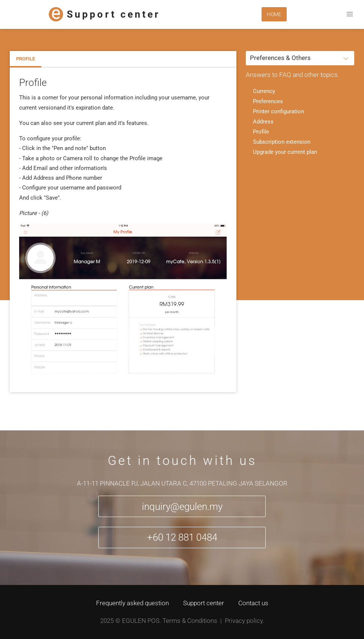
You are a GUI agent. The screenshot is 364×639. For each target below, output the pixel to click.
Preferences (268, 101)
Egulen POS (141, 621)
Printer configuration (278, 111)
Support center (204, 603)
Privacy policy (244, 621)
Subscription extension (282, 142)
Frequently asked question (132, 603)
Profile (26, 59)
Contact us (253, 603)
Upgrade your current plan (285, 152)
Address (263, 122)
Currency (264, 91)
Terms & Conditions (190, 621)
